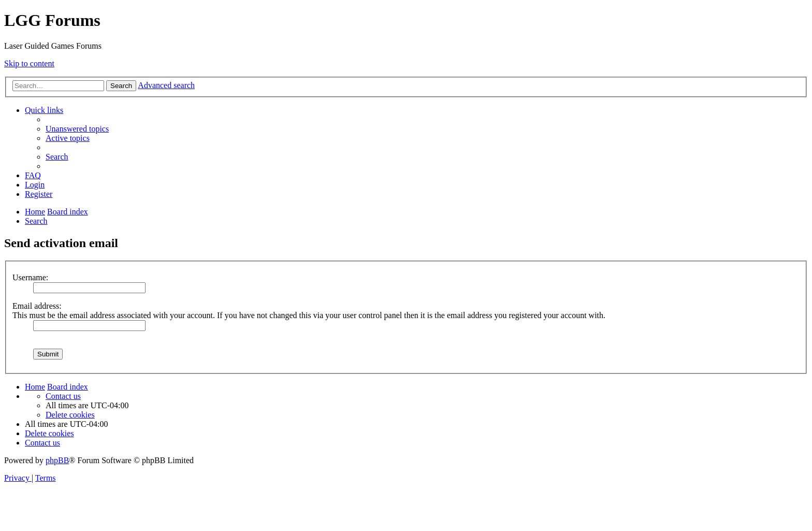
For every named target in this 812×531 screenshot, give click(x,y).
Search (121, 86)
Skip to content (29, 63)
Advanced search (166, 85)
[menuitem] (77, 129)
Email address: (37, 306)
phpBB (57, 460)
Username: (30, 277)
